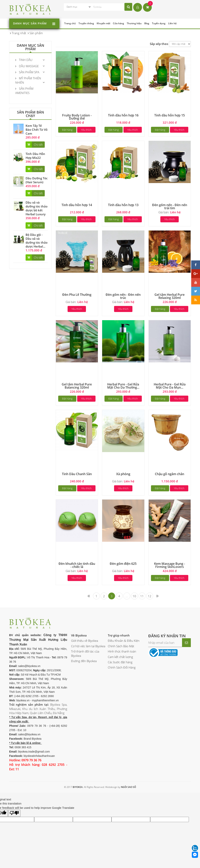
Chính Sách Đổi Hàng (122, 667)
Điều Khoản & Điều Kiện (124, 641)
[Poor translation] (14, 813)
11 (142, 596)
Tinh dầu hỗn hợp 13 (123, 205)
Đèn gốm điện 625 (123, 563)
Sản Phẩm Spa (27, 72)
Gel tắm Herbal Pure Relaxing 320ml (170, 296)
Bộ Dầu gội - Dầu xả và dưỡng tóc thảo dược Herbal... (37, 240)
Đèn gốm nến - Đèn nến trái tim (170, 206)
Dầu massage (27, 66)
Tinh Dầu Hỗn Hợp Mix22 (35, 156)
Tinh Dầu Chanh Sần (77, 474)
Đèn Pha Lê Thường (77, 294)
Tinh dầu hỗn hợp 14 (77, 205)
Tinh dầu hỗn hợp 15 (170, 115)
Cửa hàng (118, 23)
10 (134, 596)
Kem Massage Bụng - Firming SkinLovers (170, 565)
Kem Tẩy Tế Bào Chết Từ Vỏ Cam (37, 129)
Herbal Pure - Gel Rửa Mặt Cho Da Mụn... (170, 386)
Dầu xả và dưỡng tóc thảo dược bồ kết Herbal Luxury (37, 208)
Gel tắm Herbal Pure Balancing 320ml (77, 386)
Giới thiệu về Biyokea (85, 641)
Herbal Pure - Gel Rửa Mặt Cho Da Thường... (123, 386)
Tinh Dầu (24, 60)
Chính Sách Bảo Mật (121, 646)
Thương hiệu (134, 23)
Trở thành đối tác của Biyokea (85, 653)
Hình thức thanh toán (122, 651)
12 (150, 596)
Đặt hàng (67, 130)
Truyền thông (86, 23)
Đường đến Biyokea (84, 661)
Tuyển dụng (159, 23)
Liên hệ (172, 23)
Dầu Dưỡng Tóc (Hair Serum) (37, 180)
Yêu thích (86, 130)
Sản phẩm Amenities (24, 91)
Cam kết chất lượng (120, 657)
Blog (147, 23)
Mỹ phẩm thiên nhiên (28, 80)
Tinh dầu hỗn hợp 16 (123, 115)
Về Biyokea (79, 635)
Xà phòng (123, 474)
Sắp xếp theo (159, 44)
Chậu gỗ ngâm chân (170, 474)
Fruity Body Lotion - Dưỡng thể (77, 117)
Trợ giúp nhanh (119, 635)
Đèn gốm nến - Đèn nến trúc (123, 296)
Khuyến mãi (103, 23)
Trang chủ (70, 23)
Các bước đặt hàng (120, 662)
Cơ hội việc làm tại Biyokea (88, 646)
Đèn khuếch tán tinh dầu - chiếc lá (77, 565)
